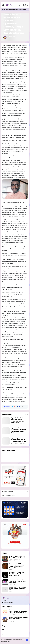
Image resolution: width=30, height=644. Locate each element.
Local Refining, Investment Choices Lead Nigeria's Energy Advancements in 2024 (18, 619)
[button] (23, 407)
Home (4, 629)
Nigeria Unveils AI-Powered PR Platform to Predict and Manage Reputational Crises (19, 430)
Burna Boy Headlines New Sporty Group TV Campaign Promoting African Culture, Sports (18, 558)
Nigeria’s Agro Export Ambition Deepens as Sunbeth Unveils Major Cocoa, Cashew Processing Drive (18, 611)
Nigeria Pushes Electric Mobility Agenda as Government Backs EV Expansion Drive (17, 420)
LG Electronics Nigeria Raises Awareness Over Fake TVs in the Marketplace (17, 581)
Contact (4, 635)
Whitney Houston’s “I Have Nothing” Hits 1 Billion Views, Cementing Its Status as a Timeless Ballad (16, 566)
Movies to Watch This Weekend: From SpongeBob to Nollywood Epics (17, 589)
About (4, 632)
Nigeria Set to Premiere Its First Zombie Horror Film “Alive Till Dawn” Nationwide (17, 574)
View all (26, 415)
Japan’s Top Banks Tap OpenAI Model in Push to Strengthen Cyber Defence (19, 440)
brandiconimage (6, 641)
